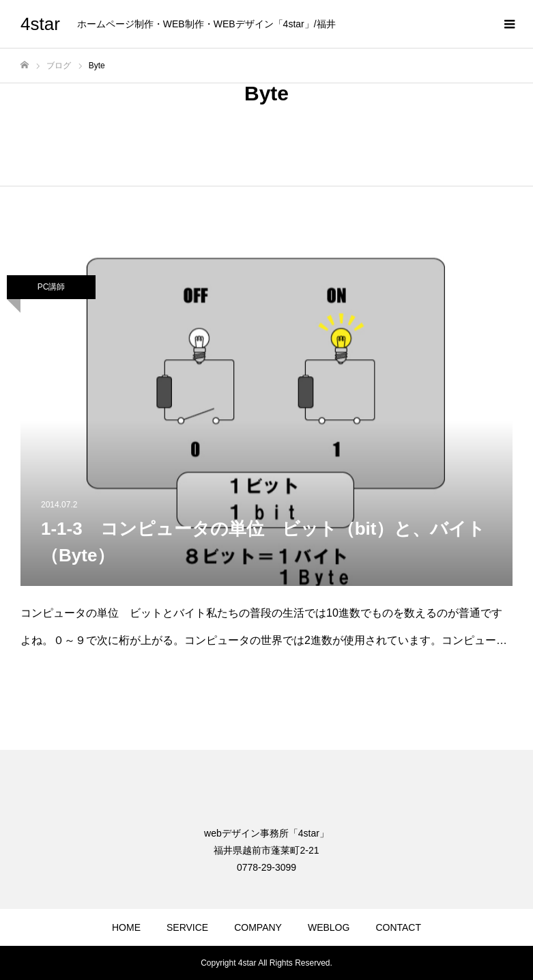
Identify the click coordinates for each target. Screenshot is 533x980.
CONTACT (398, 927)
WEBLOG (329, 927)
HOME (126, 927)
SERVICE (187, 927)
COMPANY (258, 927)
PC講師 (52, 287)
